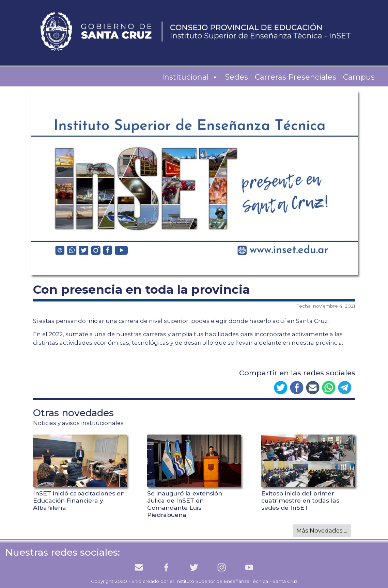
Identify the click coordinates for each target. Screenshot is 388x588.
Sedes (237, 77)
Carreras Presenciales (296, 77)
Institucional (190, 77)
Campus (359, 77)
